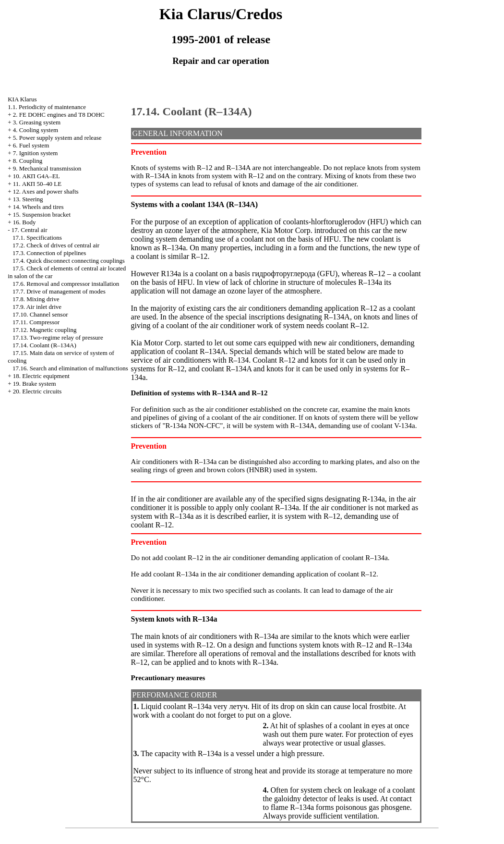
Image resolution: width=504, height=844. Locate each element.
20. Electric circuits (37, 391)
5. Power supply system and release (57, 138)
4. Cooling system (36, 130)
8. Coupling (28, 161)
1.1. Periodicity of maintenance (47, 107)
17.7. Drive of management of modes (59, 291)
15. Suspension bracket (42, 214)
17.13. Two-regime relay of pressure (58, 337)
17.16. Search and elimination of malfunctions (70, 368)
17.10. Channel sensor (40, 314)
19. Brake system (35, 384)
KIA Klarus (22, 99)
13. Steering (28, 199)
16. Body (24, 222)
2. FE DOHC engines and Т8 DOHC (59, 115)
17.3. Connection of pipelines (49, 253)
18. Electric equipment (41, 376)
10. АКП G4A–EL (36, 176)
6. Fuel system (31, 145)
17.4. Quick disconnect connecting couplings (69, 261)
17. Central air (30, 230)
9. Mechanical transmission (47, 168)
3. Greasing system (37, 122)
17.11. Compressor (36, 322)
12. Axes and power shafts (46, 191)
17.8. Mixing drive (36, 299)
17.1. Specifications (37, 238)
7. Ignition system (36, 153)
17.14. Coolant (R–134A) (44, 345)
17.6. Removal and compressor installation (66, 284)
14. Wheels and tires (38, 207)
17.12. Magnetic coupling (45, 330)
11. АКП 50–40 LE (37, 184)
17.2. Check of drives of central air (56, 245)
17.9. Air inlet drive (37, 307)
